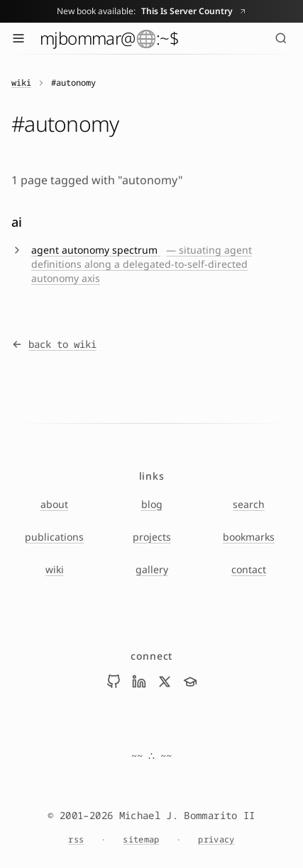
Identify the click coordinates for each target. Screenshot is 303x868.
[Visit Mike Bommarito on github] (114, 682)
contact (249, 569)
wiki (21, 83)
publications (54, 537)
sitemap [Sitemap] (141, 840)
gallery (152, 569)
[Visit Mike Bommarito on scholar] (190, 682)
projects (152, 537)
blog (152, 504)
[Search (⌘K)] (281, 38)
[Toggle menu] (18, 38)
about (54, 504)
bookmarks (249, 537)
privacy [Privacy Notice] (216, 840)
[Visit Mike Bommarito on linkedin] (139, 682)
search (249, 504)
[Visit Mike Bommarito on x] (165, 682)
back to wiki (54, 344)
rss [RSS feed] (76, 840)
